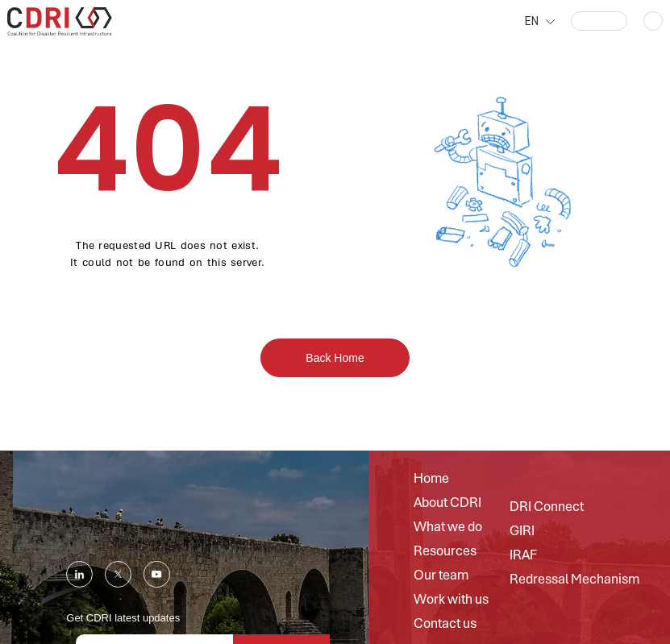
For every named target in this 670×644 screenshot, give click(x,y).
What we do (448, 527)
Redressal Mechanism (574, 580)
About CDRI (447, 503)
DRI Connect (547, 507)
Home (431, 479)
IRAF (523, 555)
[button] (599, 21)
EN (532, 21)
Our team (441, 575)
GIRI (522, 531)
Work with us (451, 600)
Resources (445, 551)
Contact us (445, 624)
